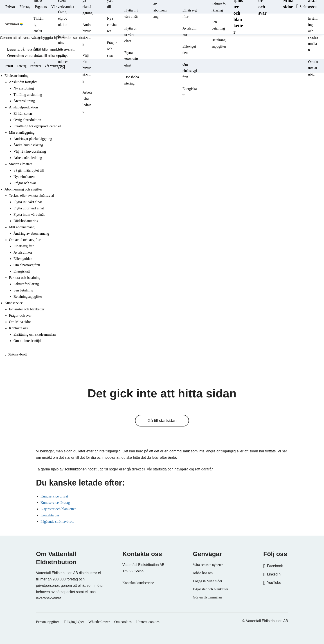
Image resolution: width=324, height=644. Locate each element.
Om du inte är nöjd (313, 68)
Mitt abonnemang (22, 227)
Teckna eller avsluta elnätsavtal (31, 196)
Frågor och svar (112, 49)
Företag (25, 7)
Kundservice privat (54, 496)
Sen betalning (218, 25)
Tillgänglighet (74, 622)
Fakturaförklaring (26, 284)
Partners (41, 7)
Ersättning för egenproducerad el (63, 52)
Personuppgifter (47, 622)
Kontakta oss (18, 328)
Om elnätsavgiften (190, 71)
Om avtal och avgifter (25, 240)
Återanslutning (38, 55)
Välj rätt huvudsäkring (87, 68)
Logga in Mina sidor (208, 581)
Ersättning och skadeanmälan (313, 34)
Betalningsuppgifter (219, 43)
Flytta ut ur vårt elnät (130, 35)
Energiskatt (190, 92)
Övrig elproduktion (63, 18)
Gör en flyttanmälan (207, 597)
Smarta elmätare (21, 164)
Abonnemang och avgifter (23, 189)
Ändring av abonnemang (31, 233)
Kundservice (14, 303)
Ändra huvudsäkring (87, 34)
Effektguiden (189, 49)
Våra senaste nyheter (208, 565)
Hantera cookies (148, 622)
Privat (10, 7)
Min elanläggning (22, 132)
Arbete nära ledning (88, 102)
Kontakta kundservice (138, 583)
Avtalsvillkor (189, 31)
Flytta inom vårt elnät (131, 59)
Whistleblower (99, 622)
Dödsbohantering (132, 80)
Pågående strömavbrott (57, 521)
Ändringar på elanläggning (33, 139)
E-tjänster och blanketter (27, 309)
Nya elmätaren (112, 25)
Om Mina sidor (20, 322)
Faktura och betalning (25, 278)
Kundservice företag (55, 503)
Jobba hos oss (203, 573)
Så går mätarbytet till (29, 170)
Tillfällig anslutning (38, 28)
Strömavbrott (17, 354)
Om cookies (123, 622)
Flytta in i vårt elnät (131, 13)
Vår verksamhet (63, 7)
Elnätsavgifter (190, 13)
